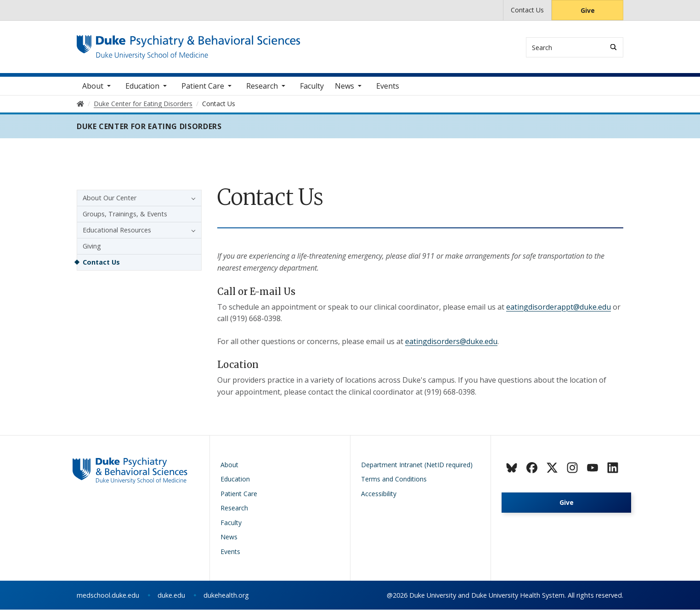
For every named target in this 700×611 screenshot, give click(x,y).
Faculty (312, 87)
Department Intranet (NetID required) (417, 466)
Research (262, 87)
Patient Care (203, 87)
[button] (191, 199)
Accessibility (379, 495)
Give (588, 10)
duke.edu (171, 597)
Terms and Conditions (394, 480)
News (344, 87)
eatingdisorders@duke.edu (451, 342)
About (93, 87)
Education (142, 87)
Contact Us (527, 10)
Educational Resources (117, 231)
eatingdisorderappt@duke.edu (559, 308)
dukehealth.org (226, 597)
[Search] (613, 47)
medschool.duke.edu (108, 597)
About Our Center (110, 199)
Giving (92, 247)
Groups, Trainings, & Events (125, 215)
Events (388, 87)
